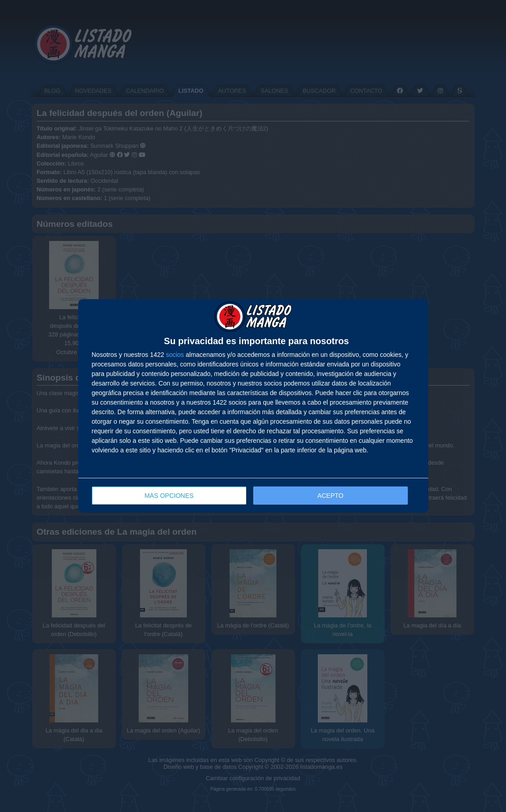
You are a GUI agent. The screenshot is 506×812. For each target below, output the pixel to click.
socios (175, 355)
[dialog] (253, 406)
